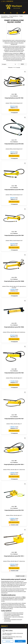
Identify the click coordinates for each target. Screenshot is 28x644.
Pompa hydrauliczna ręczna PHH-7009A (14, 327)
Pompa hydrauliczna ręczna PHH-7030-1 (14, 464)
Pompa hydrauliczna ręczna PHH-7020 (14, 373)
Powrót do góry (21, 576)
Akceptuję (20, 641)
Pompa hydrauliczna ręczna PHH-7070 (14, 510)
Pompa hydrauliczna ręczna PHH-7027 (14, 419)
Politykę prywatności (8, 638)
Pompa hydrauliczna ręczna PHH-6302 (14, 144)
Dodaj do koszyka (14, 110)
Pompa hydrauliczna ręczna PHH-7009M (14, 281)
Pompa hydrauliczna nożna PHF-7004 (14, 98)
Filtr (22, 64)
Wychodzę (8, 641)
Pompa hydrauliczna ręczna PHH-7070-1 (14, 556)
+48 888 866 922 (10, 1)
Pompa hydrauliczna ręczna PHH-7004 (14, 190)
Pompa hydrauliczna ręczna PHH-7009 (14, 235)
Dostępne (9, 64)
